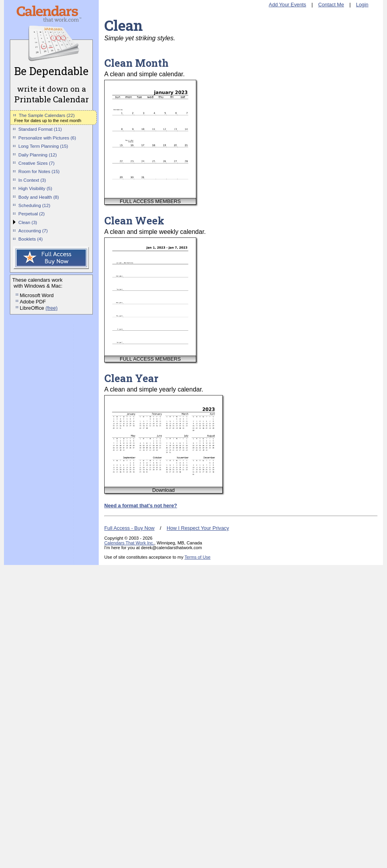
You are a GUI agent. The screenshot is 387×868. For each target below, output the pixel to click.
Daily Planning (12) (38, 155)
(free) (52, 308)
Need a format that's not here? (141, 506)
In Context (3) (32, 180)
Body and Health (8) (39, 197)
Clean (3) (28, 222)
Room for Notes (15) (39, 171)
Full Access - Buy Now (129, 528)
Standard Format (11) (40, 129)
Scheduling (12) (35, 205)
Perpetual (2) (32, 214)
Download (164, 490)
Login (362, 5)
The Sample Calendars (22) (47, 115)
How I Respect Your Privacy (198, 528)
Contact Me (331, 5)
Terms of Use (197, 557)
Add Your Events (288, 5)
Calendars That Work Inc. (129, 543)
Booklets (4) (31, 239)
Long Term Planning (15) (43, 146)
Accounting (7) (33, 231)
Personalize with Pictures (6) (47, 138)
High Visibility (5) (36, 188)
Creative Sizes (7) (37, 163)
